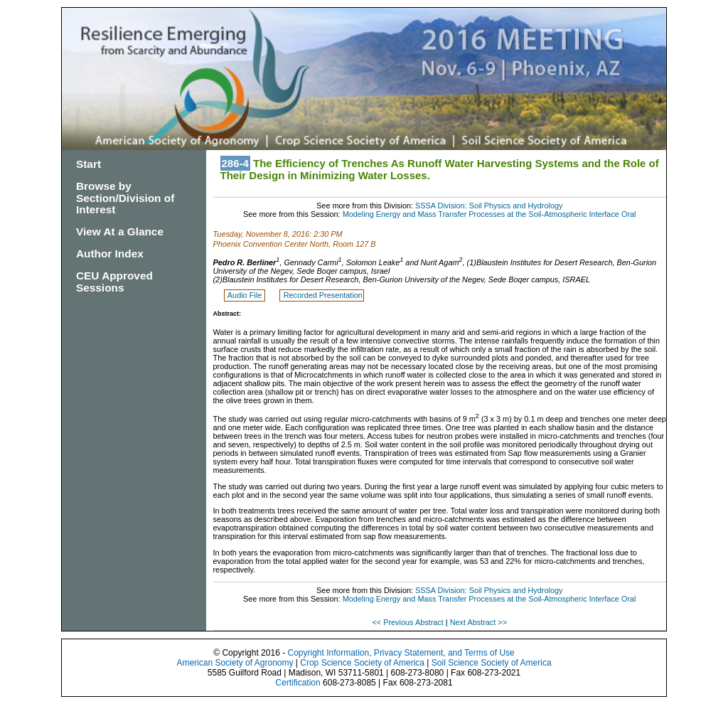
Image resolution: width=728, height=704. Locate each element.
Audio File (246, 295)
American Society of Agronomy (235, 663)
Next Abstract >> (478, 622)
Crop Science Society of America (362, 663)
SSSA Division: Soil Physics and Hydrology (489, 206)
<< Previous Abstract (408, 622)
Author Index (110, 254)
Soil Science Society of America (492, 663)
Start (89, 164)
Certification (298, 683)
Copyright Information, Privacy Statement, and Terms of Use (401, 653)
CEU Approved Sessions (114, 282)
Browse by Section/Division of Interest (125, 198)
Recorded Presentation (323, 295)
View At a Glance (120, 231)
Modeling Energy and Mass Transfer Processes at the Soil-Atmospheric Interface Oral (489, 214)
